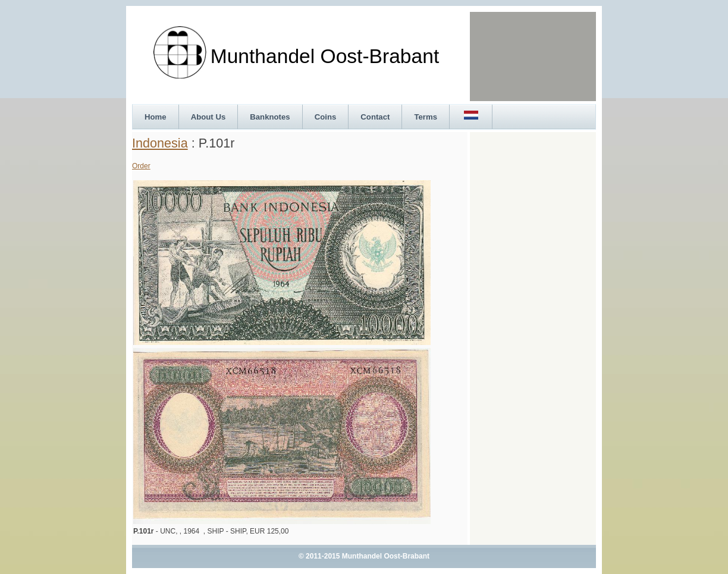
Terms (426, 117)
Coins (326, 117)
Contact (375, 117)
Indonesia (160, 143)
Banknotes (270, 117)
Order (141, 166)
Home (156, 117)
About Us (208, 117)
